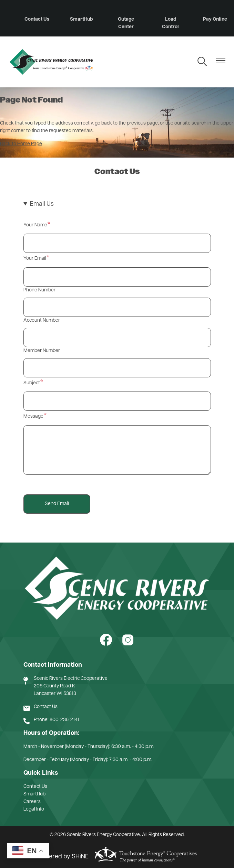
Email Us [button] (42, 204)
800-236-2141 (64, 720)
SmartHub (81, 19)
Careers (32, 802)
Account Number (42, 320)
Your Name (35, 225)
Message (33, 416)
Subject (32, 383)
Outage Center (126, 23)
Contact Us (37, 19)
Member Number (42, 351)
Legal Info (34, 809)
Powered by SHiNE (63, 857)
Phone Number (39, 290)
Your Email (35, 259)
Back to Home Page (21, 144)
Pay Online (215, 19)
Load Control (170, 23)
